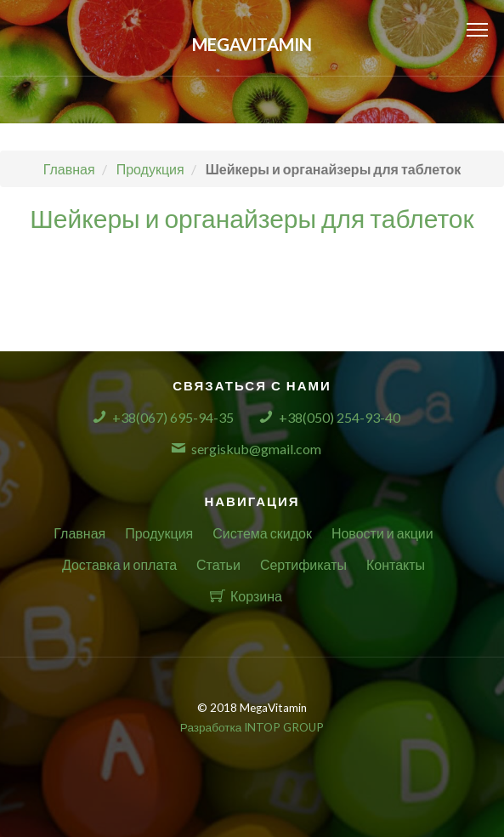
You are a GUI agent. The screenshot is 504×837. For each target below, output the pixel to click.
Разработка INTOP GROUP (252, 727)
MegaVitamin (252, 44)
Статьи (218, 564)
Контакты (396, 564)
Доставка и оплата (119, 564)
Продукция (159, 533)
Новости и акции (382, 533)
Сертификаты (303, 564)
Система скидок (262, 533)
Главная (79, 533)
